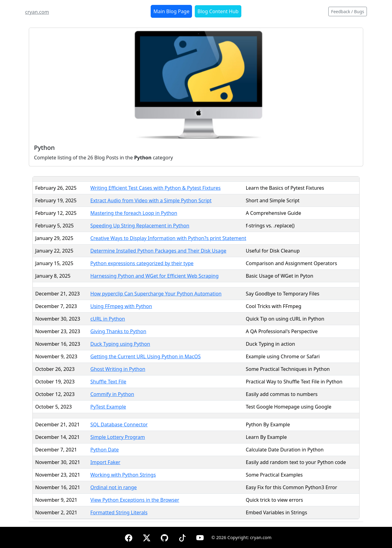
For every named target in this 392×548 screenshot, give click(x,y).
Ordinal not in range (114, 487)
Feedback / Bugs (348, 11)
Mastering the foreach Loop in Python (134, 213)
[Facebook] (129, 537)
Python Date (105, 450)
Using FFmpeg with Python (121, 306)
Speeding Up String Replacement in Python (140, 226)
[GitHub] (164, 537)
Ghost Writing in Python (118, 369)
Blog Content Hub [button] (218, 11)
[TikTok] (182, 537)
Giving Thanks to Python (118, 331)
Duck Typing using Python (120, 344)
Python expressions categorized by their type (142, 263)
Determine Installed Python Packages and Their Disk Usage (158, 251)
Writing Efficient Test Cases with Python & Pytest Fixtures (155, 188)
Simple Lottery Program (118, 437)
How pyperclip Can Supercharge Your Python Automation (156, 294)
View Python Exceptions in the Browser (135, 500)
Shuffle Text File (108, 382)
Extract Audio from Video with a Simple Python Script (151, 200)
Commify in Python (112, 394)
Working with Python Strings (123, 475)
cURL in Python (108, 319)
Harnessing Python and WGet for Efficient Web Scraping (155, 276)
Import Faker (105, 462)
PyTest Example (108, 407)
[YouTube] (200, 537)
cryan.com (37, 12)
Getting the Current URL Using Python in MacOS (145, 356)
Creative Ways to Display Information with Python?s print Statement (168, 238)
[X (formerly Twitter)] (147, 537)
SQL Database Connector (119, 424)
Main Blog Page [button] (171, 11)
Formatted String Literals (119, 512)
